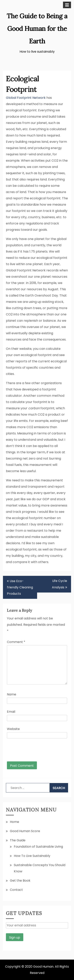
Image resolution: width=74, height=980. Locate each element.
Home (15, 822)
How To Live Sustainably (32, 856)
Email (11, 712)
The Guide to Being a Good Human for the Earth (37, 29)
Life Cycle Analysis (59, 584)
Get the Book (20, 881)
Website (13, 729)
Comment (16, 642)
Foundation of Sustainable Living (38, 847)
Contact (16, 890)
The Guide (18, 840)
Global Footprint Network (26, 98)
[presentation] (34, 752)
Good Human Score (25, 831)
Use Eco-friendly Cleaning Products (20, 587)
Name (12, 694)
